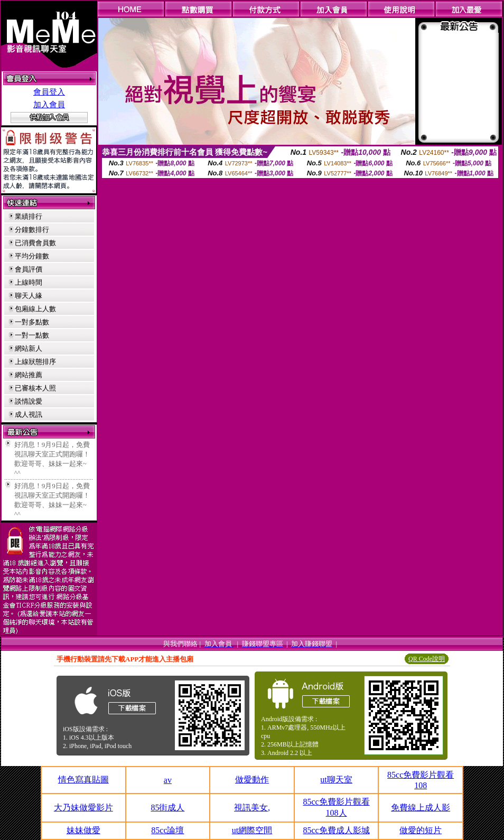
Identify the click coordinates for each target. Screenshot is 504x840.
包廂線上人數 (35, 309)
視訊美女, (252, 808)
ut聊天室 (336, 780)
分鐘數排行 (32, 230)
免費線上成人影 (421, 808)
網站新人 (29, 348)
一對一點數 (32, 335)
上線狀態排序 (35, 362)
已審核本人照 (35, 388)
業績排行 (29, 216)
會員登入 (49, 92)
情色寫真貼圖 (83, 780)
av (168, 780)
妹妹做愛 (83, 830)
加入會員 (49, 105)
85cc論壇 (167, 830)
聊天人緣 (29, 296)
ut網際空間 (252, 830)
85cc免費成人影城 (336, 830)
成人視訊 (29, 414)
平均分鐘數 (32, 256)
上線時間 (29, 282)
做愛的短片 (421, 830)
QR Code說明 (427, 659)
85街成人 (167, 808)
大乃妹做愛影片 (83, 808)
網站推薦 (29, 375)
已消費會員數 (35, 243)
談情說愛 (29, 401)
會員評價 (29, 269)
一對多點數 (32, 322)
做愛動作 (252, 780)
